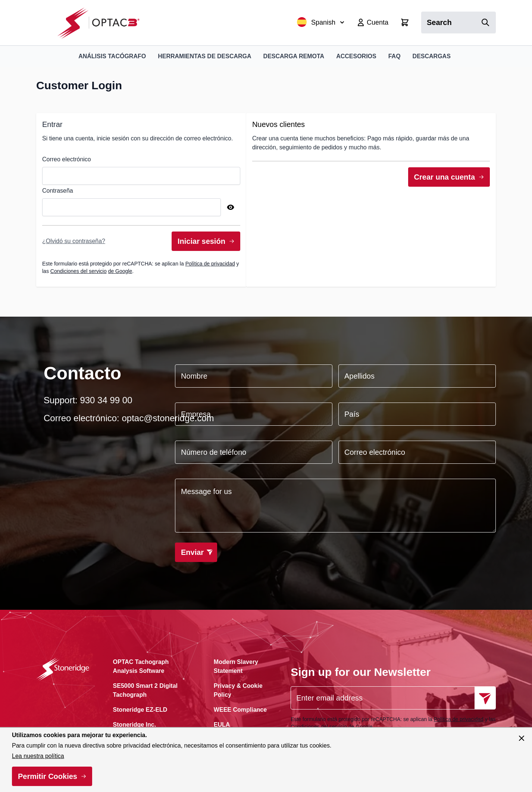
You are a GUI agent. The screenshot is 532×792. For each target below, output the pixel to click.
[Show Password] (231, 207)
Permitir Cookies (48, 776)
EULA (222, 725)
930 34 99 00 (106, 400)
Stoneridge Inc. (135, 725)
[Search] (485, 22)
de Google (120, 271)
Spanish (321, 22)
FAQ (395, 56)
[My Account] (372, 22)
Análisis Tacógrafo (112, 56)
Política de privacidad (210, 264)
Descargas (432, 56)
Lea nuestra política (38, 756)
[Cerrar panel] (522, 738)
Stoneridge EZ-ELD (140, 710)
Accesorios (356, 56)
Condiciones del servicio (79, 271)
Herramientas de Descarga (204, 56)
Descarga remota (294, 56)
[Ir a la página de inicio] (102, 23)
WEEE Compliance (240, 710)
